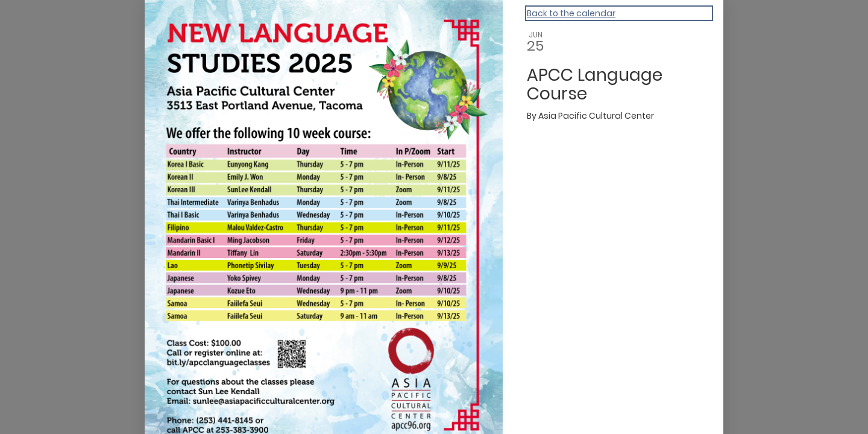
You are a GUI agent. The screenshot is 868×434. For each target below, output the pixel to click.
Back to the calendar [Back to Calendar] (571, 13)
